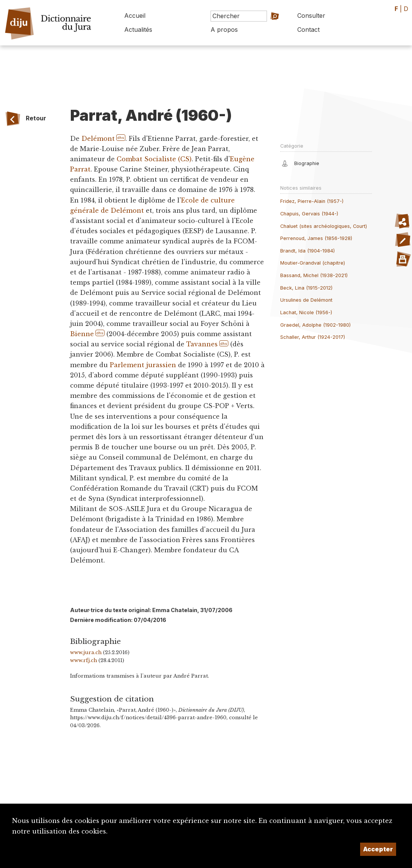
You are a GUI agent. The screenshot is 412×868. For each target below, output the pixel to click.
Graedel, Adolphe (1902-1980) (315, 325)
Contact (308, 30)
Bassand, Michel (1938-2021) (314, 275)
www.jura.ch (86, 652)
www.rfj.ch (83, 660)
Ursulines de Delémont (306, 300)
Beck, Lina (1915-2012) (306, 288)
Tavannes (202, 344)
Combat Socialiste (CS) (154, 159)
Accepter (378, 849)
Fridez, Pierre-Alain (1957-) (312, 201)
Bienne (82, 334)
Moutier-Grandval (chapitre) (313, 263)
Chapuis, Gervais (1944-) (309, 214)
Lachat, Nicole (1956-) (306, 312)
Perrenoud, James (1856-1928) (316, 238)
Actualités (138, 30)
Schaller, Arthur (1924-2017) (313, 337)
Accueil (135, 16)
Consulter (311, 16)
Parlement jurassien (143, 365)
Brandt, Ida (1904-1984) (307, 251)
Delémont (98, 139)
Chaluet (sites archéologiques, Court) (324, 226)
